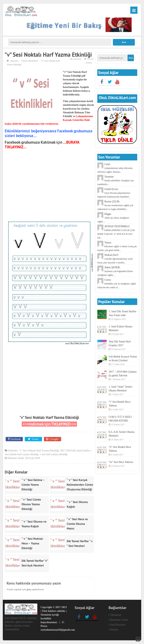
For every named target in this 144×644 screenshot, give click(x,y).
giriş (29, 589)
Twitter (35, 439)
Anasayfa (14, 61)
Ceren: (117, 284)
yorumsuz (77, 59)
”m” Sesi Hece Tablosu (121, 462)
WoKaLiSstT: (115, 259)
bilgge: (113, 218)
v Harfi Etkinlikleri (29, 61)
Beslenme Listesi (119, 620)
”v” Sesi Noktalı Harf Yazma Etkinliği (49, 417)
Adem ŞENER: (115, 271)
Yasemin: (115, 180)
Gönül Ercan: (114, 193)
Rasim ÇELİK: (115, 205)
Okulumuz (116, 615)
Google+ (55, 439)
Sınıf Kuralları (118, 625)
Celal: (115, 168)
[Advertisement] (49, 185)
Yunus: (117, 246)
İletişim (114, 630)
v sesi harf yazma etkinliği (54, 454)
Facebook (16, 439)
